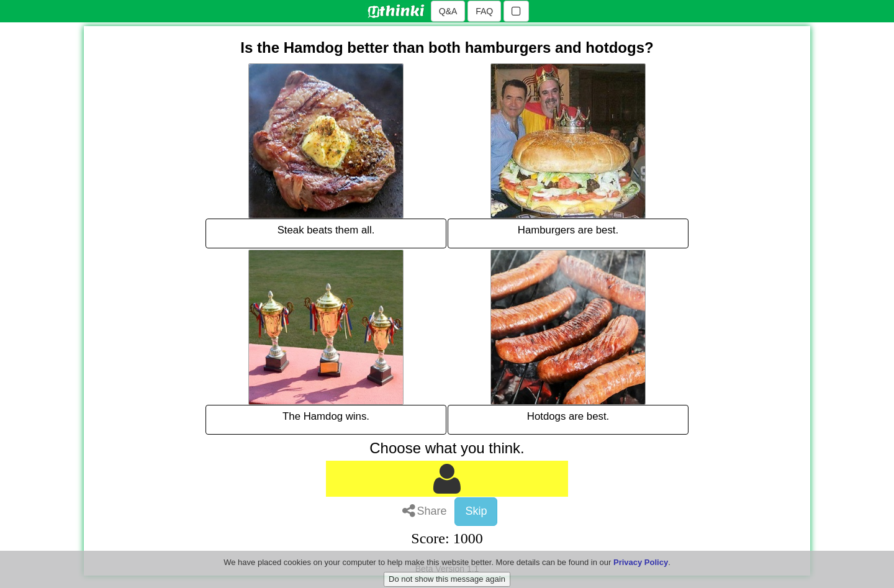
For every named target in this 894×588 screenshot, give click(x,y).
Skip (476, 511)
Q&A (448, 11)
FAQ (484, 11)
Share (425, 511)
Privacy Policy (641, 572)
